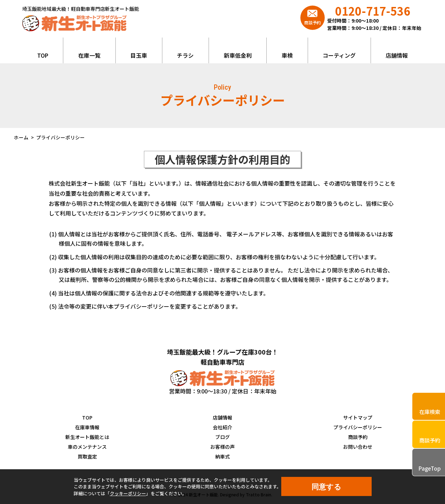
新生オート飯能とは (87, 437)
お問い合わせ (358, 447)
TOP (43, 55)
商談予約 (358, 437)
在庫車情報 (87, 427)
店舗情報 (397, 55)
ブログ (222, 437)
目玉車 (139, 55)
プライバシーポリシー (358, 427)
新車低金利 (238, 55)
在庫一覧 (89, 55)
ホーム (21, 137)
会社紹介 (222, 427)
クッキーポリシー (128, 493)
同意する (326, 487)
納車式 (222, 456)
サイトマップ (358, 417)
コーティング (339, 55)
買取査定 (87, 456)
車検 (287, 55)
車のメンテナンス (87, 447)
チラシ (185, 55)
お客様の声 (222, 447)
